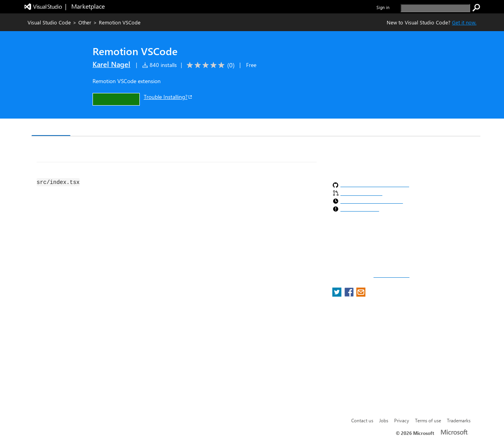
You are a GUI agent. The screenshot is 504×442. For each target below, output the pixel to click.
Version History (99, 128)
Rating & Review (185, 128)
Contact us (362, 420)
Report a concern (392, 275)
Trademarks (459, 420)
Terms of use (428, 420)
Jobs (384, 420)
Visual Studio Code (49, 22)
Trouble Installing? (168, 97)
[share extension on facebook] (350, 294)
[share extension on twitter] (338, 294)
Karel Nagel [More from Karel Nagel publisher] (111, 64)
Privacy (402, 420)
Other (85, 22)
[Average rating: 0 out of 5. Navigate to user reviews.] (209, 65)
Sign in (383, 7)
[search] (435, 8)
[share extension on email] (361, 294)
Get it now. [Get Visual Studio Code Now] (464, 22)
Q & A (141, 128)
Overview (51, 128)
